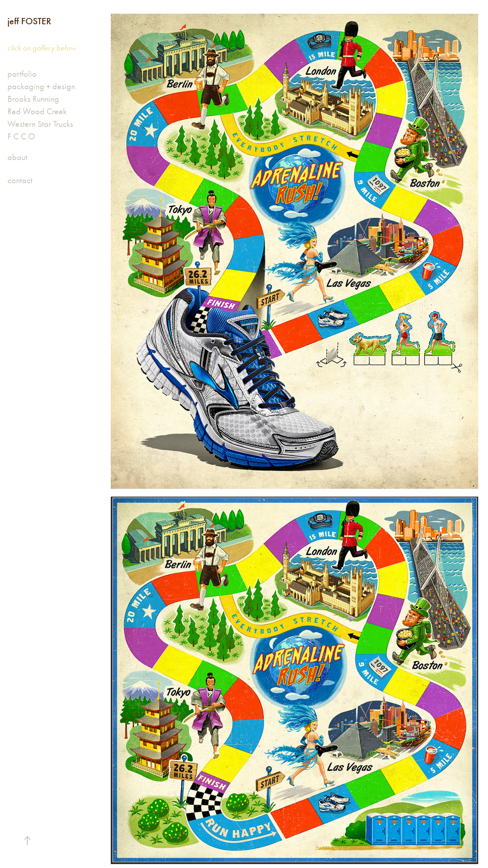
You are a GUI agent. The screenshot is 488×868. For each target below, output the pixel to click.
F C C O (21, 137)
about (17, 157)
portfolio (22, 74)
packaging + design (41, 86)
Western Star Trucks (40, 124)
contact (20, 180)
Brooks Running (33, 99)
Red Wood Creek (37, 112)
